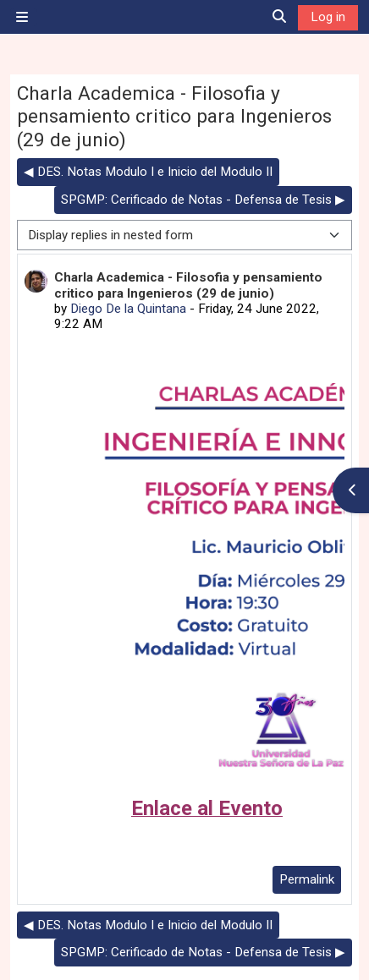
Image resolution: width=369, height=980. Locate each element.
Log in (328, 17)
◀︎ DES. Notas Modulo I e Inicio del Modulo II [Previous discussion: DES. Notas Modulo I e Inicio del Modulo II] (148, 172)
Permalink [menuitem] (307, 879)
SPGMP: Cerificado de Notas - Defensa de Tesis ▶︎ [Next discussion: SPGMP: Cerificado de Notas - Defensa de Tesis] (203, 200)
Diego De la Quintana (128, 309)
